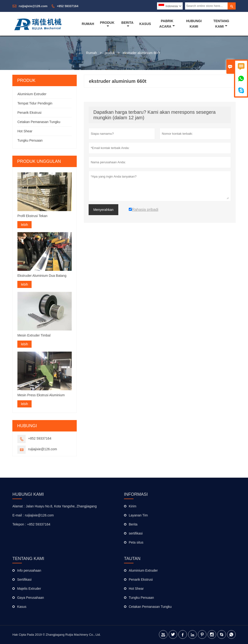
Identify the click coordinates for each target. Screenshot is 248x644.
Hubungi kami (28, 494)
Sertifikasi (24, 580)
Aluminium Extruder (32, 94)
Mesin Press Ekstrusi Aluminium (41, 395)
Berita (127, 24)
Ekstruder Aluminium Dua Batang (42, 276)
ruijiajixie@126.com (33, 6)
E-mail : (18, 515)
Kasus (145, 24)
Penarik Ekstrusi (29, 113)
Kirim (133, 506)
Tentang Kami (221, 24)
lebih (24, 225)
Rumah (88, 24)
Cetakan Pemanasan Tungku (39, 122)
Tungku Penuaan (30, 140)
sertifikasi (136, 533)
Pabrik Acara (167, 24)
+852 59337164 (68, 6)
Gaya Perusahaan (31, 598)
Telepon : (19, 524)
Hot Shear (25, 131)
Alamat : (18, 506)
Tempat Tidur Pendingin (35, 103)
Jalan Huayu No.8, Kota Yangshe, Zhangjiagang (61, 506)
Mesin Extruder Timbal (34, 335)
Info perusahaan (29, 570)
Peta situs (136, 542)
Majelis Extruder (29, 589)
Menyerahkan (103, 210)
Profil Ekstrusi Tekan (32, 216)
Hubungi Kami (194, 24)
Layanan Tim (138, 515)
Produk (107, 24)
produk (110, 53)
